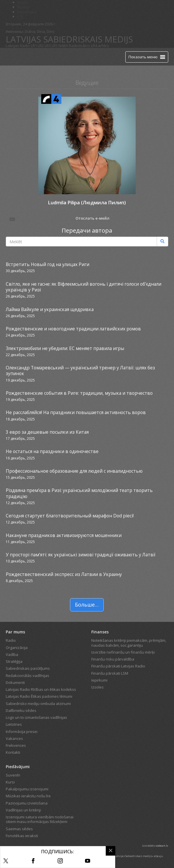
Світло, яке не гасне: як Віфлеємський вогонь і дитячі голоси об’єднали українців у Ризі (84, 287)
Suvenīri (13, 775)
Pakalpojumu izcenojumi (27, 789)
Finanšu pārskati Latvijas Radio (118, 666)
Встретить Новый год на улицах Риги (48, 264)
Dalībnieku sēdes (21, 710)
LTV (20, 16)
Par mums (15, 632)
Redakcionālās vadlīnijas (28, 676)
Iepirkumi (99, 680)
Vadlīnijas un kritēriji (23, 810)
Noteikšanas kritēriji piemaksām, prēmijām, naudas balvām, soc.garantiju (129, 643)
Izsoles (98, 687)
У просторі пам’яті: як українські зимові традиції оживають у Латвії (81, 555)
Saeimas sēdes (19, 829)
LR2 (41, 46)
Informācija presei (22, 732)
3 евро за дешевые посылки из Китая (47, 432)
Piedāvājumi (18, 767)
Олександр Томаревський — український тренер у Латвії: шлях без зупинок (80, 371)
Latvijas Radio (18, 46)
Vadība (12, 654)
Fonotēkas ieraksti (22, 836)
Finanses (100, 632)
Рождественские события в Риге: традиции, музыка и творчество (79, 393)
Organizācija (17, 648)
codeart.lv (162, 846)
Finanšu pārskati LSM (110, 673)
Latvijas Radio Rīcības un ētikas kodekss (41, 689)
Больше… (87, 605)
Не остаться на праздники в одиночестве (52, 451)
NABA (63, 46)
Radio (11, 640)
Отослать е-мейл (59, 219)
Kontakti (13, 752)
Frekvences (16, 745)
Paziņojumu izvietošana (27, 803)
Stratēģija (14, 661)
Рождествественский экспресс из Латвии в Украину (64, 574)
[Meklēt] (162, 242)
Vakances (14, 738)
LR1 (34, 46)
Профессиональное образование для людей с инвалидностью (74, 471)
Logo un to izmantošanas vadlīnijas (36, 717)
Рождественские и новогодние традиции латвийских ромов (73, 329)
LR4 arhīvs (100, 46)
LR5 (55, 46)
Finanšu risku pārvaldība (113, 659)
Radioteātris (80, 46)
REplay (23, 7)
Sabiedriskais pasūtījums (28, 668)
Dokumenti (15, 682)
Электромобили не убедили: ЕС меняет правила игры (65, 348)
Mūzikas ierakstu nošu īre (28, 796)
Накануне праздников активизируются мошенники (64, 535)
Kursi (10, 782)
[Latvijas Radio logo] (16, 57)
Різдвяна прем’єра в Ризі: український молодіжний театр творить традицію (79, 493)
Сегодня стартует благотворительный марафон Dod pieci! (70, 516)
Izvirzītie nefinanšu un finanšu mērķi (123, 652)
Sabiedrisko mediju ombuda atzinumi (38, 704)
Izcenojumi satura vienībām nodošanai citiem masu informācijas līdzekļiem (40, 819)
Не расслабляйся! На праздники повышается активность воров (76, 412)
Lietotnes (14, 724)
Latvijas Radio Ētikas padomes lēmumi (39, 696)
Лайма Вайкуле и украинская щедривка (50, 309)
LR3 (48, 46)
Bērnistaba (27, 12)
